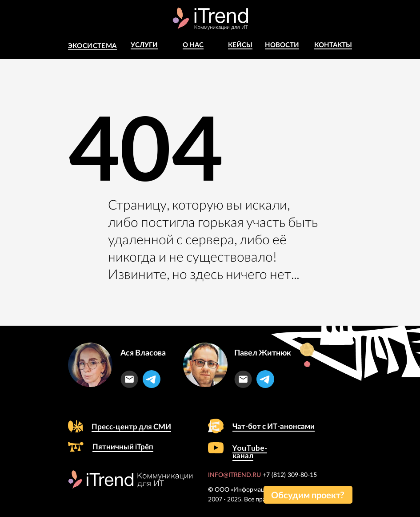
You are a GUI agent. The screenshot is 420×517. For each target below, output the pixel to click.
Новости (282, 44)
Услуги (144, 44)
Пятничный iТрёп (123, 446)
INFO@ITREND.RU (234, 475)
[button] (308, 495)
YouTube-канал (250, 452)
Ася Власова (143, 352)
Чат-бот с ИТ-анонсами (274, 426)
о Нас (193, 44)
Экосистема (92, 45)
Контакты (333, 44)
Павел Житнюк (263, 352)
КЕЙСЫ (240, 44)
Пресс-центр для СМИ (131, 426)
